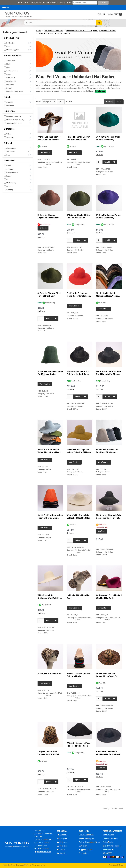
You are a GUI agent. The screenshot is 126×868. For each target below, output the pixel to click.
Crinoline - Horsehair (110, 839)
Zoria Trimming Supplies (112, 846)
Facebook (62, 835)
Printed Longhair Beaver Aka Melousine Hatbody (49, 138)
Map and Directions (86, 835)
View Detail (45, 152)
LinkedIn (61, 853)
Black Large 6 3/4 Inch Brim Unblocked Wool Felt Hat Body (109, 517)
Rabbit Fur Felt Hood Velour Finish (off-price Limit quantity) (50, 517)
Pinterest (62, 842)
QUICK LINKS (84, 831)
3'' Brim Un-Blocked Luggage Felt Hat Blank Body (48, 217)
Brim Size (10, 111)
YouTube (62, 846)
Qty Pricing (100, 155)
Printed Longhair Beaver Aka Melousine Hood (78, 138)
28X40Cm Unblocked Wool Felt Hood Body (79, 675)
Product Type (12, 38)
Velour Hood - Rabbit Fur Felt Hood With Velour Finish (107, 451)
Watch (43, 228)
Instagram (62, 839)
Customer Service (43, 852)
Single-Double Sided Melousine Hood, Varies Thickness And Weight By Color (108, 295)
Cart (115, 14)
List (119, 102)
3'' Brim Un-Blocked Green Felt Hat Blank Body (108, 138)
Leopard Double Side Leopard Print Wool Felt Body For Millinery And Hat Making (108, 675)
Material (10, 129)
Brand (9, 143)
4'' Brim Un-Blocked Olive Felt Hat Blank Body (49, 295)
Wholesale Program (86, 839)
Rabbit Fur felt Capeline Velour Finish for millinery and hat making (49, 451)
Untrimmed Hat (108, 850)
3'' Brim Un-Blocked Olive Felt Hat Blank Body (78, 217)
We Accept (107, 853)
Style (8, 97)
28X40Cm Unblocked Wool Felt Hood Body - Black (79, 745)
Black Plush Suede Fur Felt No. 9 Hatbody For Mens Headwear (108, 373)
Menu (6, 8)
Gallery (109, 102)
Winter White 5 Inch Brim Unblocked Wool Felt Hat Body (78, 517)
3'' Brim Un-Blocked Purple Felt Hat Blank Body (108, 217)
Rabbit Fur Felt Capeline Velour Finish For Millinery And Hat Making (79, 451)
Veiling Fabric (108, 842)
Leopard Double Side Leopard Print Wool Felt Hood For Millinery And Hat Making (50, 753)
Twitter (61, 850)
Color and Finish (13, 56)
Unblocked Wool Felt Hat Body (78, 597)
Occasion (10, 161)
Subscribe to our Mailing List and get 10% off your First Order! (45, 2)
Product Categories (112, 831)
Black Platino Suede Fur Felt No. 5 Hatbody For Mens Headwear (78, 373)
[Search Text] (63, 23)
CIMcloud (120, 865)
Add (107, 162)
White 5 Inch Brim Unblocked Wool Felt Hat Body (49, 597)
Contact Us (83, 853)
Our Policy (83, 846)
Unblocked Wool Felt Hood (50, 674)
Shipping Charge (85, 850)
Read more (100, 91)
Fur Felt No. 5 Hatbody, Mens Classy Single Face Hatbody (78, 295)
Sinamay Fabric (108, 835)
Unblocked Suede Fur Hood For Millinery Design (50, 373)
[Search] (99, 23)
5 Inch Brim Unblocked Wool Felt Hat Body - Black (108, 753)
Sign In (101, 14)
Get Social (62, 831)
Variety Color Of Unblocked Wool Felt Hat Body (109, 597)
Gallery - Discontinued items (90, 842)
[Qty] (99, 162)
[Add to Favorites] (114, 162)
